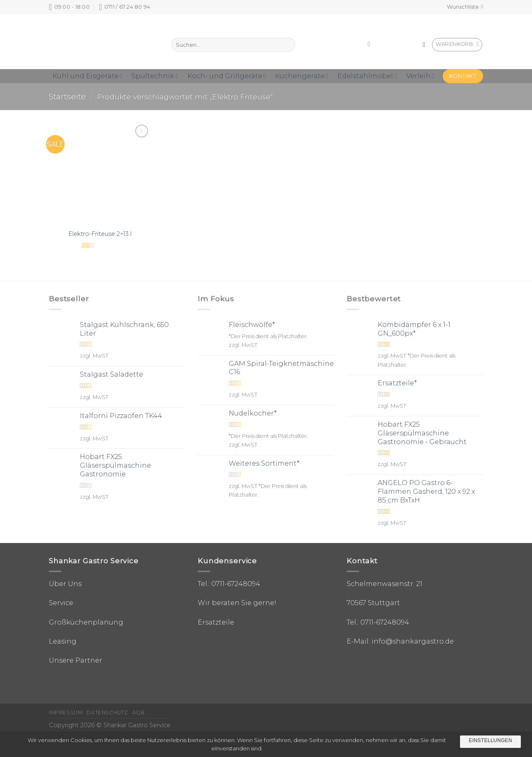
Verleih (420, 76)
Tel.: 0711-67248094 (229, 584)
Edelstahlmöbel (367, 76)
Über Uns (65, 584)
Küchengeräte (302, 76)
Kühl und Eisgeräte (87, 76)
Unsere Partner (75, 660)
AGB (139, 713)
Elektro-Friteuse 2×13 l (100, 234)
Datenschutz (107, 713)
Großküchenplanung (86, 622)
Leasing (63, 641)
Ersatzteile (216, 622)
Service (61, 603)
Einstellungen (490, 740)
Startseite (67, 96)
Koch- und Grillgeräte (227, 76)
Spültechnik (155, 76)
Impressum (66, 713)
